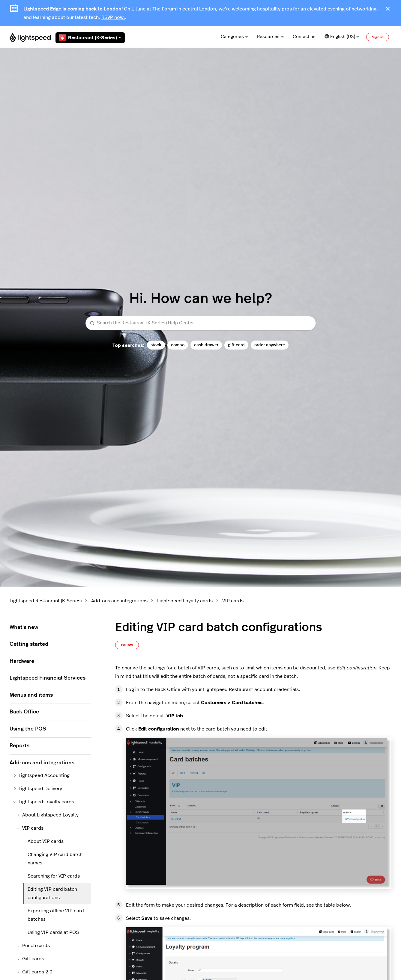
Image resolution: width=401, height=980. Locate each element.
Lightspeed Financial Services (48, 678)
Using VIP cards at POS (53, 932)
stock (156, 345)
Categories (234, 37)
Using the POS (28, 729)
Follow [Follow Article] (127, 645)
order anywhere (270, 345)
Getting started (29, 644)
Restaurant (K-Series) (90, 38)
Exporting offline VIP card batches (56, 915)
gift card (236, 345)
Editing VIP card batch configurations (52, 893)
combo (178, 345)
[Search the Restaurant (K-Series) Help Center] (201, 323)
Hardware (22, 661)
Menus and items (31, 695)
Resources (270, 37)
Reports (19, 746)
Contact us (304, 37)
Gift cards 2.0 (35, 972)
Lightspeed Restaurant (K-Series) (46, 601)
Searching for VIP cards (54, 876)
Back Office (24, 712)
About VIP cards (46, 841)
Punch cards (33, 946)
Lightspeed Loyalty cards (185, 601)
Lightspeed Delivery (38, 789)
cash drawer (206, 345)
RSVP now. (113, 17)
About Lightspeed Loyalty (48, 815)
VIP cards (233, 601)
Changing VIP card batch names (55, 859)
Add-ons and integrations (119, 601)
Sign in (378, 37)
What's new (24, 627)
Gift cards (30, 959)
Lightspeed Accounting (41, 775)
